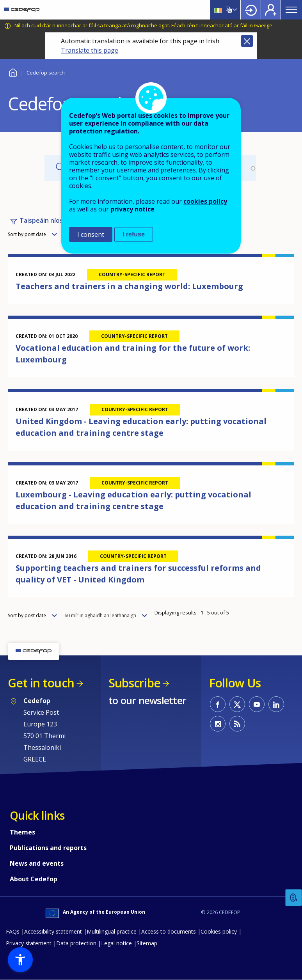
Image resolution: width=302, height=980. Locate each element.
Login (251, 10)
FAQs (13, 931)
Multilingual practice (112, 931)
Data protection (76, 943)
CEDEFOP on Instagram (218, 724)
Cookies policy (219, 931)
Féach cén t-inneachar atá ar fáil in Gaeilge (222, 25)
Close (247, 41)
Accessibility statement (53, 931)
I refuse (134, 234)
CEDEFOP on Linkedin (276, 704)
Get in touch (41, 683)
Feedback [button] (294, 898)
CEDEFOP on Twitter (237, 704)
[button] (20, 960)
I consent (91, 234)
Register (271, 10)
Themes (22, 832)
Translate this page (90, 50)
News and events (37, 863)
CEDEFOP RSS (237, 724)
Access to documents (169, 931)
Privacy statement (29, 943)
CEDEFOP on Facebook (218, 704)
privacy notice (132, 209)
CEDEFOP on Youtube (257, 704)
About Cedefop (34, 879)
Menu (291, 10)
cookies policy (205, 201)
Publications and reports (48, 848)
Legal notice (116, 943)
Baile (13, 72)
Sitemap (147, 943)
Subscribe (134, 683)
